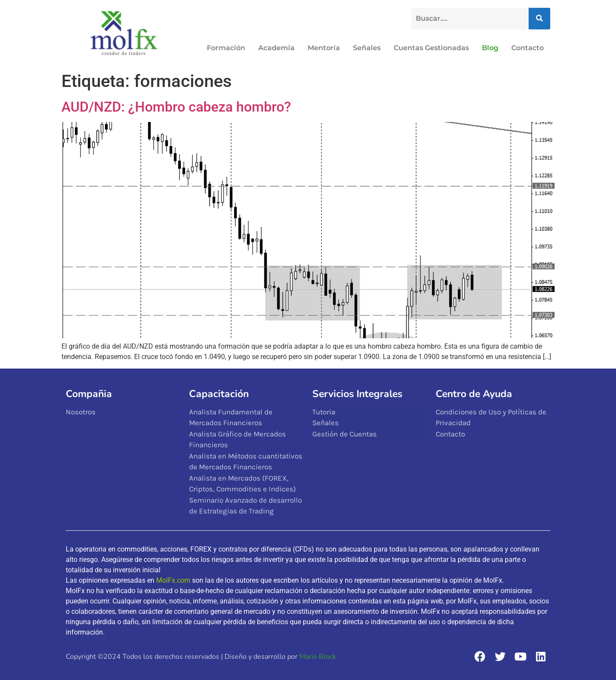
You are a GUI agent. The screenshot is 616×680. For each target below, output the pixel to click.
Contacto (528, 48)
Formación (226, 48)
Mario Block (318, 657)
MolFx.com (173, 580)
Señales (367, 48)
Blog (490, 48)
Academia (276, 48)
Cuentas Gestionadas (431, 48)
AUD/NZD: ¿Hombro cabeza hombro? (176, 107)
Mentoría (324, 48)
